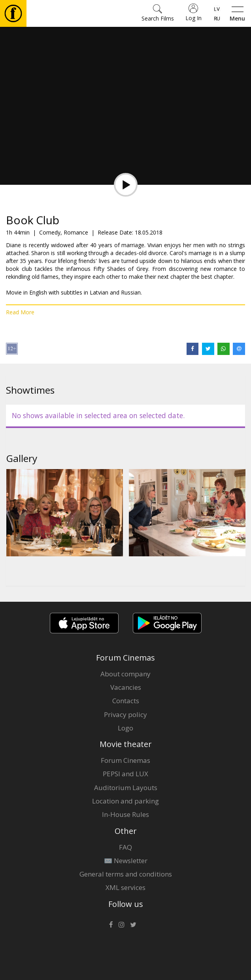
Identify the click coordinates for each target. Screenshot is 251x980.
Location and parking (125, 801)
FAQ (125, 847)
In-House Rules (125, 814)
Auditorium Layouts (126, 788)
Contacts (126, 701)
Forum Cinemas (125, 760)
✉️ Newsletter (126, 861)
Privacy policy (125, 714)
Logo (125, 728)
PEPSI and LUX (125, 774)
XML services (125, 887)
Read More (20, 312)
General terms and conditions (126, 874)
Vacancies (126, 687)
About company (125, 674)
